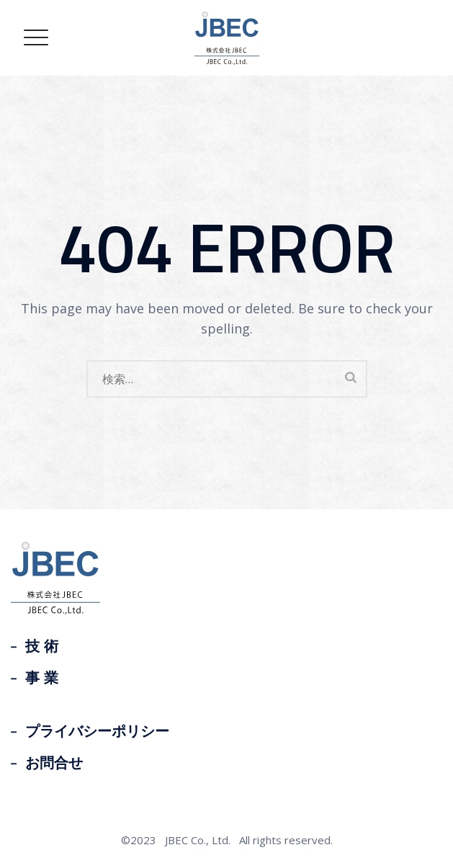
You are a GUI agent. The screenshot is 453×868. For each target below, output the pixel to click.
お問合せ (54, 763)
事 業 (42, 678)
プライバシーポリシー (97, 731)
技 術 (42, 646)
